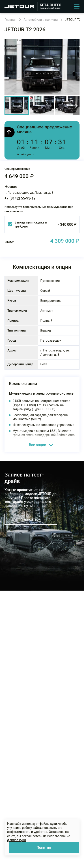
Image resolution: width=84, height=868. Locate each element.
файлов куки (16, 840)
